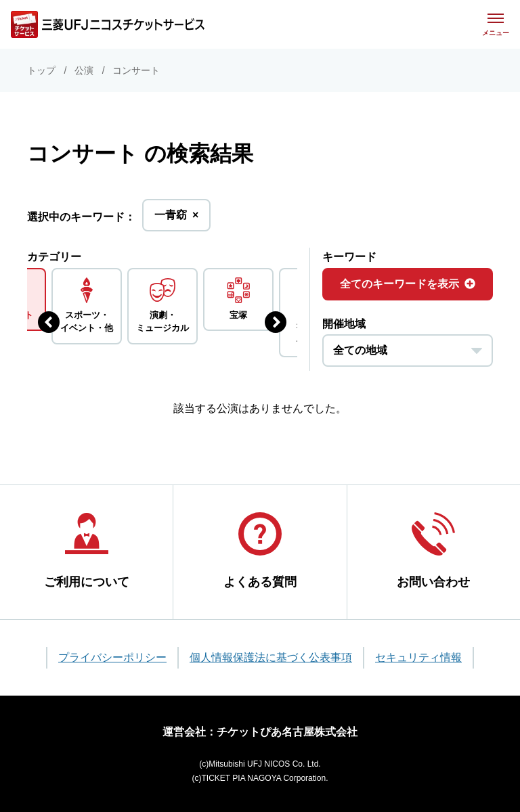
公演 (84, 70)
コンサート (136, 70)
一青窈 (176, 219)
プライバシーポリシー (112, 657)
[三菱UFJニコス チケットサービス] (108, 24)
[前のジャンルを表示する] (49, 322)
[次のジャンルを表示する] (276, 322)
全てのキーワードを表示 (408, 284)
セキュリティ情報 (418, 657)
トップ (41, 70)
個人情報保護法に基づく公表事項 (271, 657)
